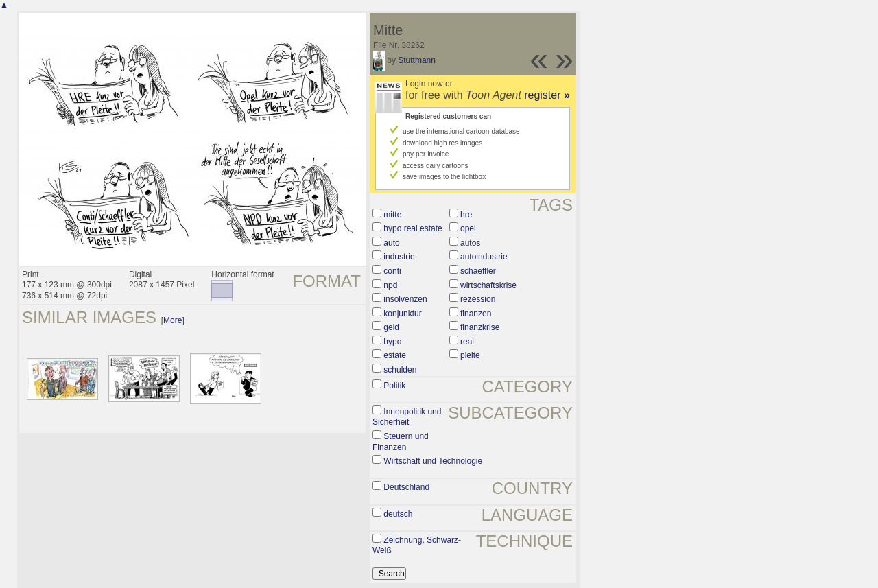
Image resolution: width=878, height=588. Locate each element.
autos (470, 243)
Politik (394, 386)
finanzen (476, 314)
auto (391, 243)
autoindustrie (484, 257)
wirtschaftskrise (488, 285)
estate (395, 355)
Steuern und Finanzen (401, 442)
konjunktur (402, 314)
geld (391, 327)
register (547, 95)
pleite (470, 355)
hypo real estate (413, 228)
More (173, 320)
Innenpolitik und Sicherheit (407, 417)
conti (392, 271)
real (467, 342)
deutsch (398, 514)
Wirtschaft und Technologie (433, 461)
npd (390, 285)
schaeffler (478, 271)
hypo (392, 342)
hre (466, 215)
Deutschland (406, 487)
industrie (399, 257)
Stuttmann (417, 60)
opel (468, 228)
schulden (400, 370)
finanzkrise (480, 327)
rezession (478, 299)
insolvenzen (405, 299)
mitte (392, 215)
